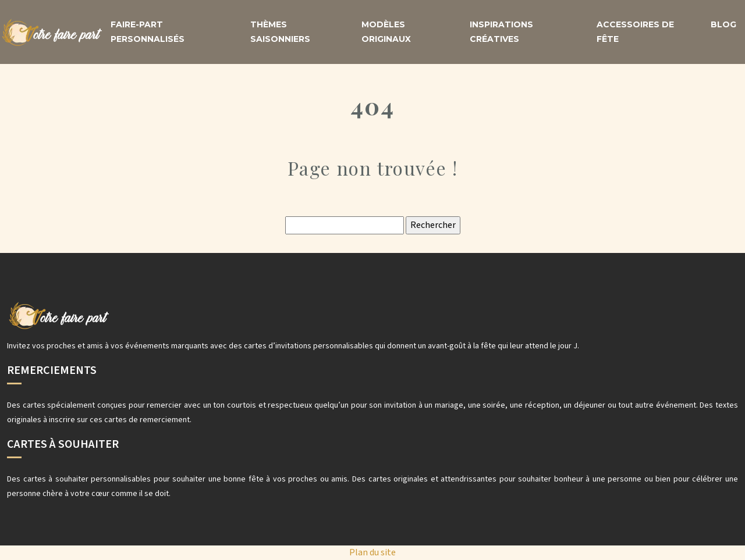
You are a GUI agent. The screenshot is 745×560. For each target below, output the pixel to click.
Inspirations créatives (501, 32)
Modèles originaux (386, 32)
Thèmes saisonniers (280, 32)
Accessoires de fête (635, 32)
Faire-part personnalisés (148, 32)
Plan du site (372, 552)
